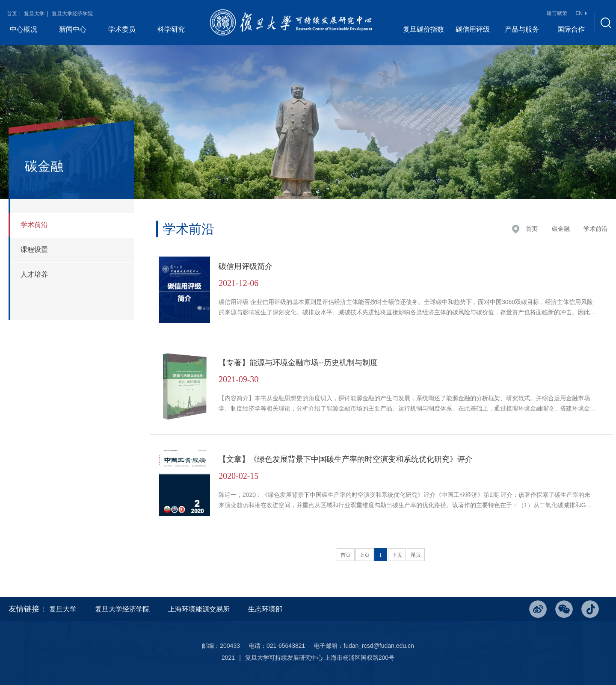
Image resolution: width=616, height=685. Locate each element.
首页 (12, 14)
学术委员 (122, 29)
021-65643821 (286, 646)
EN (581, 13)
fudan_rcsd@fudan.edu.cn (379, 646)
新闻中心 (73, 29)
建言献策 (557, 13)
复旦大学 (34, 14)
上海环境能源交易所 (199, 609)
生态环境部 (265, 609)
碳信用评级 (473, 29)
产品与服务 (522, 29)
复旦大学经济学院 (72, 14)
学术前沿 (595, 229)
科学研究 (171, 29)
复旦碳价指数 (423, 29)
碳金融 (561, 229)
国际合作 (571, 29)
